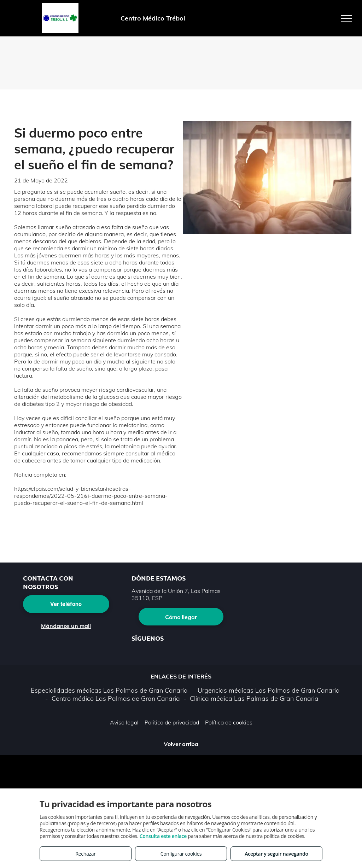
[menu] (346, 18)
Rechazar (85, 854)
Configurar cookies (181, 854)
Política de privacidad (172, 722)
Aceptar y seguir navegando (276, 854)
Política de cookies (229, 722)
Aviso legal (124, 722)
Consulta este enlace (163, 836)
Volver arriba (181, 744)
